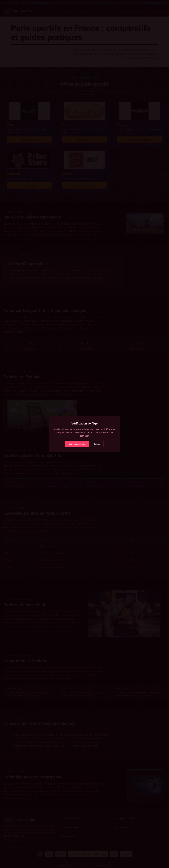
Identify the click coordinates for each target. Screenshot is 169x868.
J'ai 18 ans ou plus (77, 444)
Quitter (97, 444)
